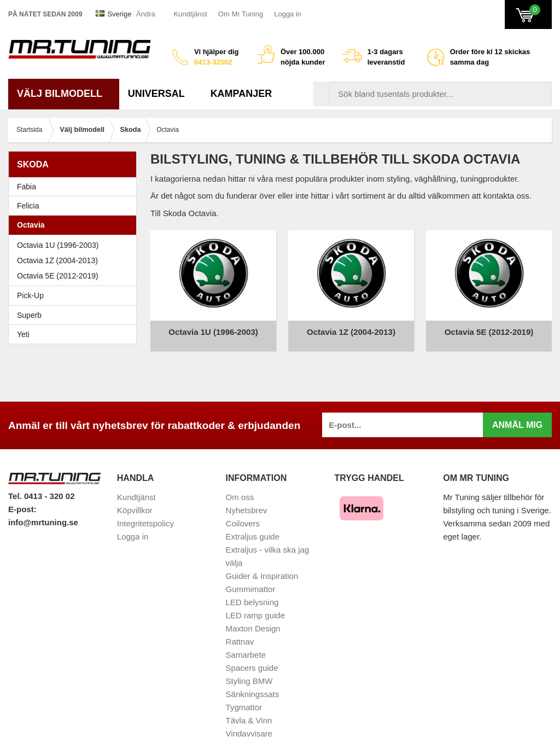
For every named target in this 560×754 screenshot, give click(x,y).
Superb (75, 315)
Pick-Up (30, 295)
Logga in (288, 14)
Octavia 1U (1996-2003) (75, 245)
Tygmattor (244, 699)
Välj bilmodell (64, 94)
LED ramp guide (255, 607)
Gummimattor (251, 581)
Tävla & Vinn (249, 712)
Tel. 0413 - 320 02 (41, 488)
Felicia (75, 206)
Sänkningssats (253, 686)
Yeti (75, 334)
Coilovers (243, 515)
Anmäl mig (517, 417)
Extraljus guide (253, 528)
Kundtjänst (190, 14)
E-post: (22, 501)
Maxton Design (253, 620)
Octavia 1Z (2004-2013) (75, 260)
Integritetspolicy (145, 515)
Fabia (75, 187)
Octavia (75, 225)
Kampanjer (241, 94)
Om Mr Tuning (241, 14)
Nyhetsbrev (247, 502)
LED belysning (252, 594)
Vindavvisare (249, 725)
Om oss (240, 489)
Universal (161, 94)
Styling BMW (249, 673)
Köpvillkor (135, 502)
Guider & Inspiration (262, 568)
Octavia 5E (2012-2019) (75, 276)
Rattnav (240, 633)
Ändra (146, 14)
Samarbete (246, 646)
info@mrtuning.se (43, 514)
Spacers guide (252, 660)
